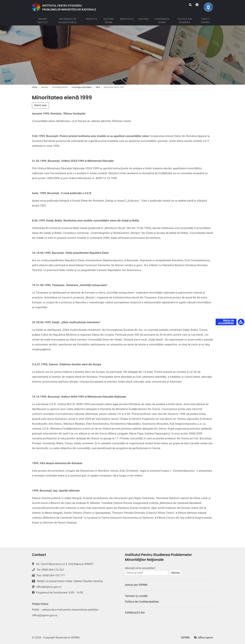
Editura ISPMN (110, 21)
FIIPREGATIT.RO (135, 613)
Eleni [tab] (98, 87)
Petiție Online (40, 604)
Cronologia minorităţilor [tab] (82, 87)
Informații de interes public (70, 21)
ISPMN (185, 637)
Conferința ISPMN (163, 21)
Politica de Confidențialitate (142, 602)
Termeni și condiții (136, 596)
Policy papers (207, 21)
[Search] (190, 5)
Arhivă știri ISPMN (136, 585)
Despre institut (44, 21)
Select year (40, 105)
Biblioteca (127, 19)
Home (35, 87)
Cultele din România (186, 21)
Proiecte (92, 19)
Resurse (144, 19)
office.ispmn (204, 637)
